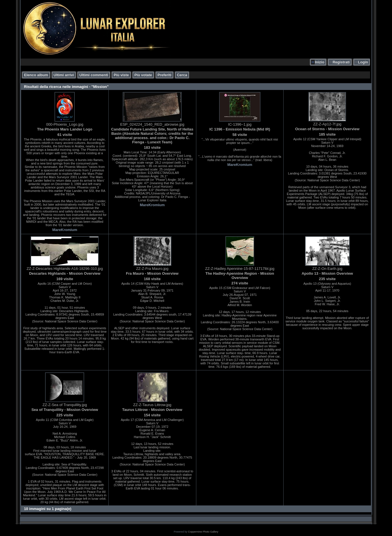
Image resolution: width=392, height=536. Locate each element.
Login (363, 62)
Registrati (341, 62)
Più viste (121, 75)
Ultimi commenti (94, 75)
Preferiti (164, 75)
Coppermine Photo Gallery (203, 532)
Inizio (319, 62)
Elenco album (36, 75)
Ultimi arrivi (64, 75)
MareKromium (65, 230)
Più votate (143, 75)
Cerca (182, 75)
